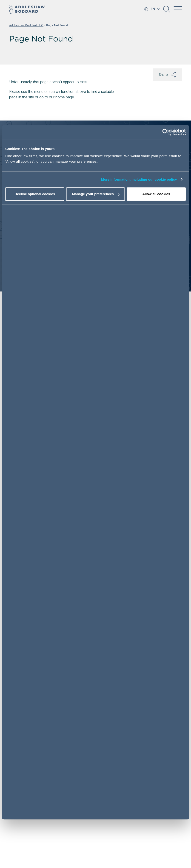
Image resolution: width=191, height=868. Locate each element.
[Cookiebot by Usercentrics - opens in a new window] (166, 132)
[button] (167, 11)
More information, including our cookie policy (139, 179)
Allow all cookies (156, 194)
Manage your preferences (96, 194)
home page (65, 97)
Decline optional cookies (35, 194)
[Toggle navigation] (178, 9)
